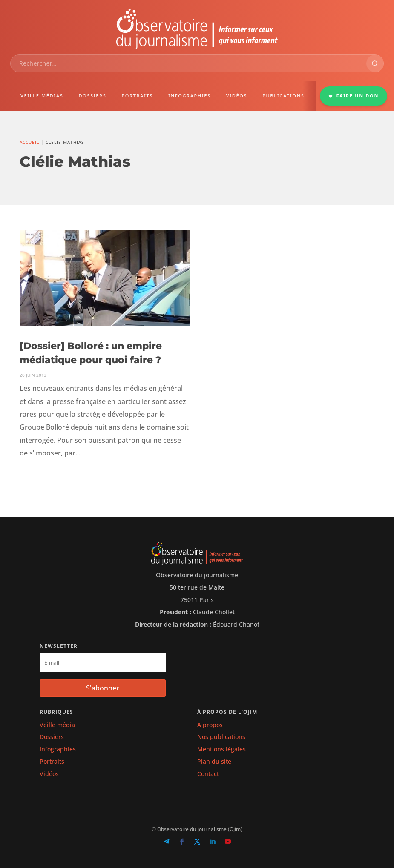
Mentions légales (221, 749)
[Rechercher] (375, 63)
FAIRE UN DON (354, 96)
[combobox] (188, 63)
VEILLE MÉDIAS (42, 96)
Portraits (52, 761)
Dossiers (52, 737)
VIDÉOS (237, 96)
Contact (208, 774)
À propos (210, 725)
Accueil (29, 142)
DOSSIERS (92, 96)
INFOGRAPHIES (190, 96)
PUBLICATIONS (283, 96)
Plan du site (214, 761)
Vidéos (49, 774)
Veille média (57, 725)
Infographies (58, 749)
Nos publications (221, 737)
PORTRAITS (137, 96)
